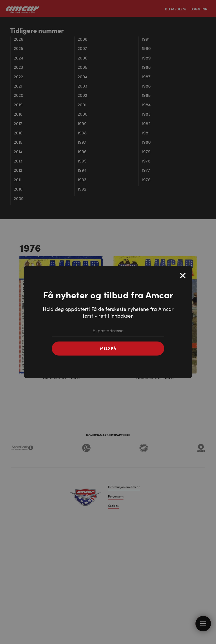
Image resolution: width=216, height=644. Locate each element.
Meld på (108, 348)
